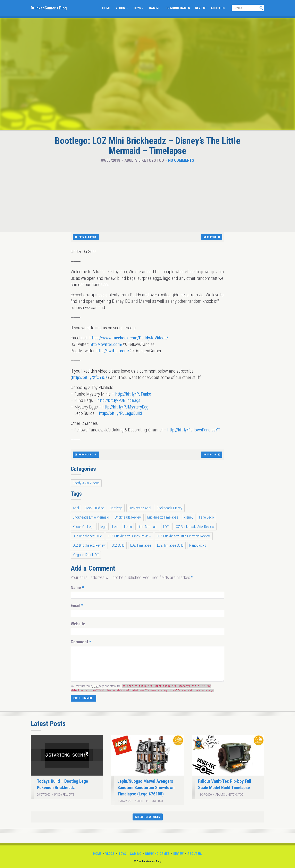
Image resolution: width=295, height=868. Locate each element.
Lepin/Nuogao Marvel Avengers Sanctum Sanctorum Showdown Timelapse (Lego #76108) (146, 788)
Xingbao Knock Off (86, 555)
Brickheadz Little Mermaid (91, 517)
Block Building (94, 508)
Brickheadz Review (128, 517)
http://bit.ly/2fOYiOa (90, 377)
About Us (218, 8)
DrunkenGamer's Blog (49, 8)
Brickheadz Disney (170, 508)
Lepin (128, 527)
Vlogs (122, 8)
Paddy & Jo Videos (86, 483)
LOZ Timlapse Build (170, 545)
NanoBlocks (198, 545)
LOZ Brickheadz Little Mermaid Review (184, 536)
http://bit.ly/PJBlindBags (119, 400)
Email (77, 606)
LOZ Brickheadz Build (87, 536)
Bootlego (116, 508)
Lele (115, 527)
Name (77, 588)
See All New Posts (148, 817)
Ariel (76, 508)
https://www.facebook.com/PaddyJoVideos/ (129, 338)
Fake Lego (206, 517)
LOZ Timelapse (141, 545)
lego (103, 527)
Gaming (155, 8)
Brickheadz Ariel (140, 508)
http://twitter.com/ (106, 344)
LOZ (166, 527)
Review (200, 8)
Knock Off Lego (84, 527)
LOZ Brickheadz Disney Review (130, 536)
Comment (81, 642)
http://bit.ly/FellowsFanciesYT (194, 430)
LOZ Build (118, 545)
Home (106, 8)
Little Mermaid (147, 527)
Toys (138, 8)
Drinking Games (178, 8)
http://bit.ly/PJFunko (133, 394)
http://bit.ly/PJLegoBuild (121, 413)
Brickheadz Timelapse (163, 517)
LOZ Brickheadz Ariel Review (195, 527)
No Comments (181, 160)
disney (189, 517)
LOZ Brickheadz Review (89, 545)
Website (78, 624)
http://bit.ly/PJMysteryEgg (125, 407)
